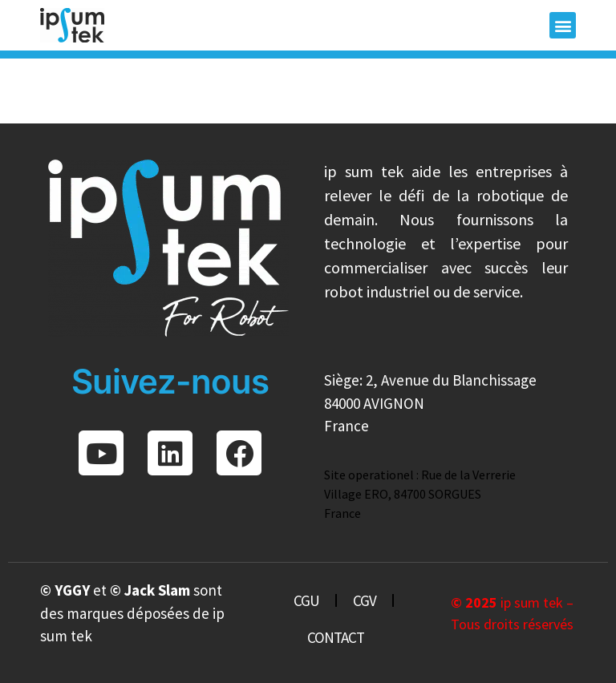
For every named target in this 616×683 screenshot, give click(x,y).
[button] (563, 25)
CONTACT (336, 637)
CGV (365, 600)
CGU (306, 600)
